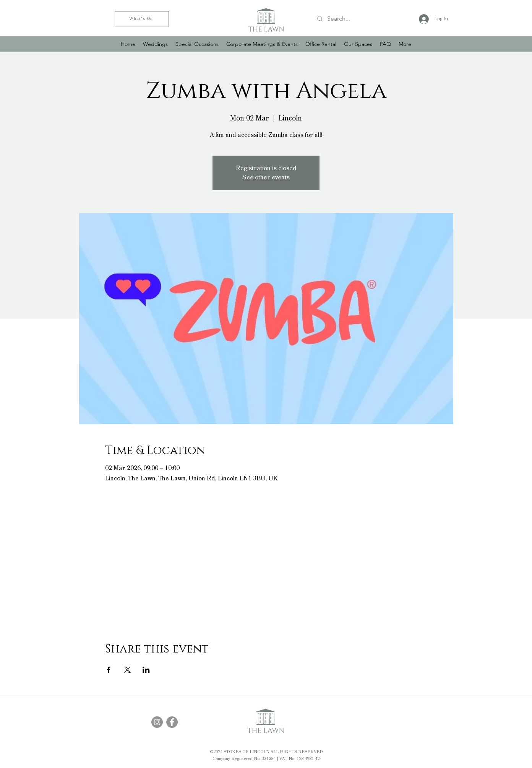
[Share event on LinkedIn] (146, 670)
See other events (266, 177)
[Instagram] (157, 722)
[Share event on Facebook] (109, 670)
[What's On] (142, 19)
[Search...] (359, 19)
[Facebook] (172, 722)
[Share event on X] (127, 670)
